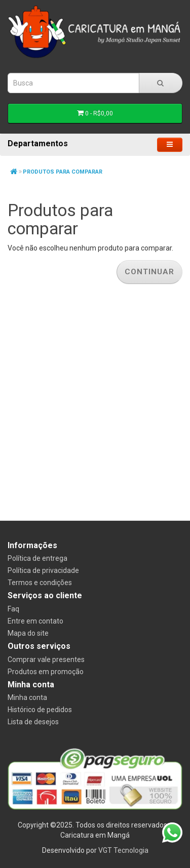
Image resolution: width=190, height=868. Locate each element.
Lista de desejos (33, 722)
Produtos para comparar (63, 172)
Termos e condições (40, 583)
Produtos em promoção (46, 672)
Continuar (149, 272)
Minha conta (27, 697)
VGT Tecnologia (123, 850)
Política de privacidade (43, 570)
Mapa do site (28, 633)
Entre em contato (35, 621)
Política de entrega (37, 558)
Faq (13, 609)
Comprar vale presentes (46, 659)
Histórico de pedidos (40, 710)
